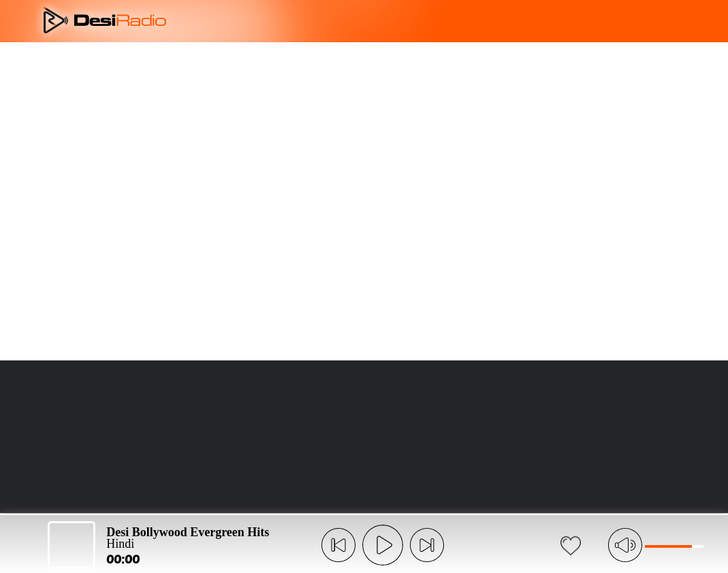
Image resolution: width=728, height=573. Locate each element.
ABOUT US (185, 63)
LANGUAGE (502, 63)
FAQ (425, 63)
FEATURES (355, 63)
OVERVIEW (270, 63)
